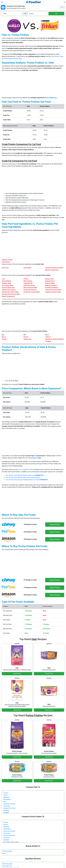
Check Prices (55, 525)
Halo (4, 853)
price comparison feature (26, 470)
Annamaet (7, 806)
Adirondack (7, 799)
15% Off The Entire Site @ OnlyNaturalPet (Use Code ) (27, 480)
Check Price (17, 674)
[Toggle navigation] (2, 2)
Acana (5, 795)
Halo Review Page (57, 56)
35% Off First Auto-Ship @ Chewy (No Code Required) (23, 478)
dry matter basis (51, 98)
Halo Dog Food (7, 864)
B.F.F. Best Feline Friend (11, 842)
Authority (6, 810)
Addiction (6, 797)
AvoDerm (6, 813)
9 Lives (6, 793)
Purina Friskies (7, 851)
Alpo (5, 802)
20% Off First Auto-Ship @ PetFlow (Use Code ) (25, 475)
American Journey (9, 804)
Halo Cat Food (7, 866)
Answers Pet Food (9, 808)
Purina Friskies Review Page (13, 59)
